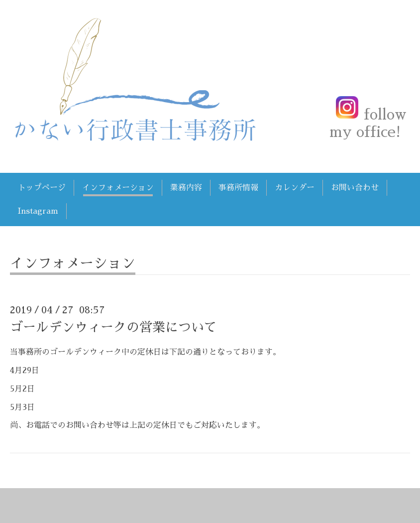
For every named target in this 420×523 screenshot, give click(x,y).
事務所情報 (238, 188)
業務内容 (186, 188)
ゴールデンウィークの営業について (113, 327)
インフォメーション (118, 188)
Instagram (38, 211)
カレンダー (295, 188)
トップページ (42, 188)
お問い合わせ (355, 188)
